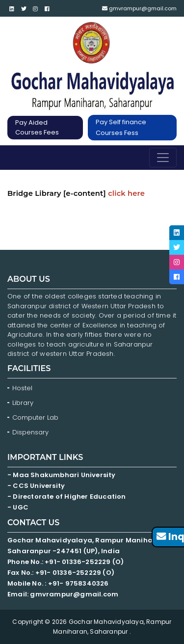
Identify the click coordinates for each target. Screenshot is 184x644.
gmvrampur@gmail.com (139, 8)
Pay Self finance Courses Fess (121, 127)
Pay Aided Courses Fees (37, 127)
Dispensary (30, 432)
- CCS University (36, 486)
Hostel (22, 388)
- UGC (18, 507)
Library (23, 403)
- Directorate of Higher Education (67, 496)
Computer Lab (36, 417)
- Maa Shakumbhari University (62, 475)
